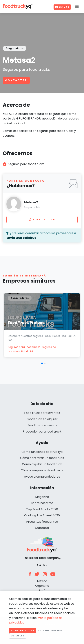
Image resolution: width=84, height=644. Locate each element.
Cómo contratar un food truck (42, 458)
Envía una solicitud (21, 238)
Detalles (18, 636)
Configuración (50, 630)
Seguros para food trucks (24, 347)
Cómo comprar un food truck (42, 470)
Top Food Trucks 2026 (42, 509)
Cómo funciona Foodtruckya (42, 452)
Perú (42, 591)
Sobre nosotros (42, 503)
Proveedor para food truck (42, 432)
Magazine (42, 497)
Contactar (16, 80)
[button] (42, 363)
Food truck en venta (42, 425)
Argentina (42, 586)
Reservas (62, 7)
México (42, 581)
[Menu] (77, 6)
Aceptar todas (23, 630)
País (41, 565)
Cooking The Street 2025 (42, 515)
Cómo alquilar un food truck (42, 464)
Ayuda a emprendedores (42, 477)
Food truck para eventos (42, 413)
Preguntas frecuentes (42, 522)
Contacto (42, 528)
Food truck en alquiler (42, 419)
